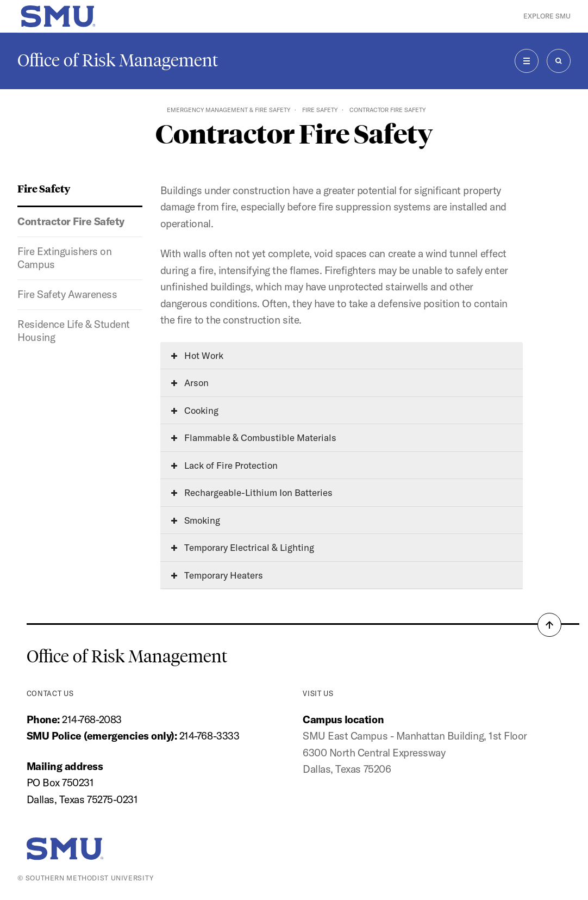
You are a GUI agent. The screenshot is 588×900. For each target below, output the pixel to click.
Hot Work (197, 355)
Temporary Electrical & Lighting (243, 547)
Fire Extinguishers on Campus (64, 258)
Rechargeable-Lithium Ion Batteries (252, 492)
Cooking (195, 410)
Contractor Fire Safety (71, 221)
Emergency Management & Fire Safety (229, 110)
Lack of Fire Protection (224, 465)
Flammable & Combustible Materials (254, 437)
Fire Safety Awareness (67, 294)
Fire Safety (320, 110)
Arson (190, 383)
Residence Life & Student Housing (74, 331)
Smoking (196, 520)
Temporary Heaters (217, 575)
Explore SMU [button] (547, 16)
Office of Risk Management (118, 60)
